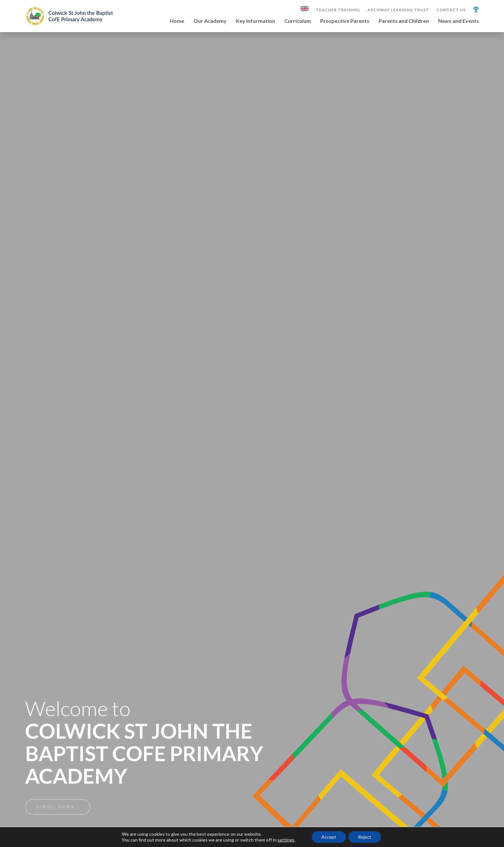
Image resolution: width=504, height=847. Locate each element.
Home (177, 21)
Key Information (256, 21)
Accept (329, 837)
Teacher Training (338, 10)
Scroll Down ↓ (58, 807)
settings (286, 840)
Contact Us (451, 10)
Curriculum (298, 21)
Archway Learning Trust (398, 10)
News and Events (459, 21)
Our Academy (210, 21)
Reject (365, 837)
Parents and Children (404, 21)
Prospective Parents (345, 21)
